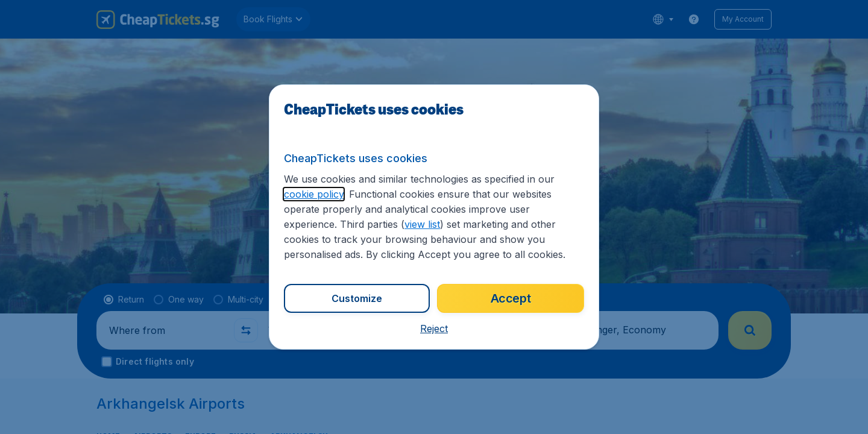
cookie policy (314, 194)
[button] (434, 329)
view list (422, 224)
